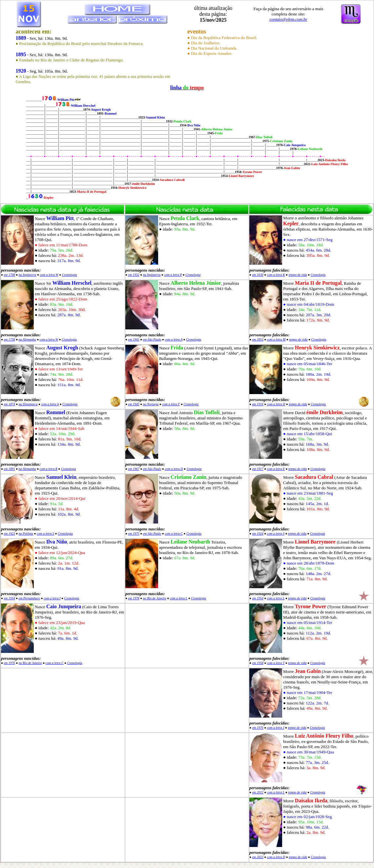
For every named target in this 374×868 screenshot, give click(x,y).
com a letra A (174, 339)
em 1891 (10, 469)
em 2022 (258, 792)
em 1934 (10, 598)
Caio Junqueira (64, 606)
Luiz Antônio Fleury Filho (324, 736)
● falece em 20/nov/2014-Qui (60, 498)
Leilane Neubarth (190, 542)
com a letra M (276, 339)
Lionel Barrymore (315, 542)
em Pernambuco (29, 598)
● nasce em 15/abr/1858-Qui (308, 434)
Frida (177, 348)
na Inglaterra (28, 275)
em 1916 (258, 404)
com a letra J (276, 728)
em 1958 (258, 663)
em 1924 (258, 534)
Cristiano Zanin (188, 477)
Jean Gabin (308, 671)
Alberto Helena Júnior (196, 283)
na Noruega (151, 404)
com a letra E (276, 469)
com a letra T (276, 663)
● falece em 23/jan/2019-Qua (60, 623)
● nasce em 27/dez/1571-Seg (308, 240)
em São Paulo (152, 339)
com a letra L (179, 598)
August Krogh (62, 348)
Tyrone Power (311, 606)
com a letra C (174, 534)
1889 (21, 38)
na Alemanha (27, 339)
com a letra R (49, 469)
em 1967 (134, 469)
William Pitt (60, 218)
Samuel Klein (61, 477)
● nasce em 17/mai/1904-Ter (308, 692)
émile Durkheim (325, 412)
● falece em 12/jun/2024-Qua (60, 553)
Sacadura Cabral (314, 477)
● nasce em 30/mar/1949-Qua (309, 752)
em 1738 (10, 339)
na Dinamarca (28, 404)
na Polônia (26, 534)
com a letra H (276, 404)
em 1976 (10, 663)
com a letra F (171, 404)
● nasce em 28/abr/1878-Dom (309, 563)
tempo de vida (298, 275)
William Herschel (72, 283)
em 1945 (134, 404)
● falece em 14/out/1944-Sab (60, 428)
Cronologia (70, 275)
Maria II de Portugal (318, 283)
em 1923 (10, 534)
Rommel (56, 412)
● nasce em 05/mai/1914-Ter (308, 623)
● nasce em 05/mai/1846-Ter (308, 364)
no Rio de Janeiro (155, 598)
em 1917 (258, 469)
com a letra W (49, 275)
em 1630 (258, 275)
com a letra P (173, 275)
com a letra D (174, 469)
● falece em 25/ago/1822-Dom (61, 299)
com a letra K (276, 275)
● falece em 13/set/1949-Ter (59, 369)
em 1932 (134, 275)
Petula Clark (185, 218)
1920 (21, 71)
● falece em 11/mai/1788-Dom (61, 245)
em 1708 (10, 275)
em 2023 (258, 857)
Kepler (291, 223)
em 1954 (258, 598)
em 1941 (134, 339)
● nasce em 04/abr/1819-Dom (309, 304)
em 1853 (258, 339)
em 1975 (134, 534)
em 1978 (134, 598)
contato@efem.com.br (288, 19)
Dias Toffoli (207, 412)
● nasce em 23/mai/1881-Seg (308, 493)
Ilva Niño (57, 542)
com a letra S (45, 534)
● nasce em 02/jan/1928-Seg (307, 817)
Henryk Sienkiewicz (317, 348)
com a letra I (52, 598)
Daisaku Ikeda (311, 801)
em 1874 (10, 404)
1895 (21, 54)
